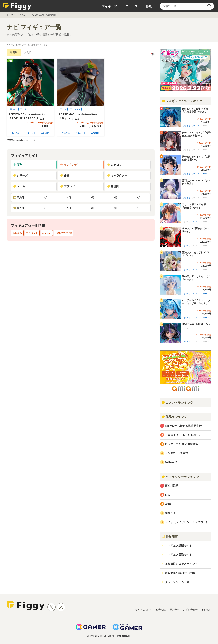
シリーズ (20, 175)
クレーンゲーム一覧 (177, 582)
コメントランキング (177, 403)
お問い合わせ (190, 610)
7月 (115, 197)
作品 (65, 175)
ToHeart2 (171, 462)
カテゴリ (114, 165)
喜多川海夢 (172, 486)
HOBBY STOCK (64, 233)
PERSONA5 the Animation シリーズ (21, 140)
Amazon (45, 133)
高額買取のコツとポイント (181, 564)
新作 (18, 165)
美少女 (13, 109)
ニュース (131, 6)
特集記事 (170, 537)
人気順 (28, 52)
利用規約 (206, 610)
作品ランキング (174, 417)
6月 (92, 197)
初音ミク (170, 513)
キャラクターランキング (180, 477)
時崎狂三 (170, 504)
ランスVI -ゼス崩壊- (177, 453)
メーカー (20, 186)
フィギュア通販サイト (178, 546)
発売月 (19, 208)
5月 (69, 197)
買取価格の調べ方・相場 (180, 573)
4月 (46, 197)
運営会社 (174, 610)
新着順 (14, 52)
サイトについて (144, 610)
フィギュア (109, 6)
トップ (10, 15)
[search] (209, 6)
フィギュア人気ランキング (182, 101)
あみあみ (16, 133)
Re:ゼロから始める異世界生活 (183, 426)
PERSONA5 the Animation (44, 15)
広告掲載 (161, 610)
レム (168, 495)
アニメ (23, 109)
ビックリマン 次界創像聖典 (182, 444)
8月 (139, 197)
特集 (149, 6)
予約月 (19, 197)
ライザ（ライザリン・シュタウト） (187, 522)
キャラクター (117, 175)
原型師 (113, 186)
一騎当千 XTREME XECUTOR (183, 435)
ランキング (69, 165)
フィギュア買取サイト (178, 555)
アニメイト (30, 133)
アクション (75, 109)
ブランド (67, 186)
